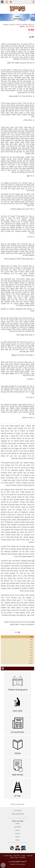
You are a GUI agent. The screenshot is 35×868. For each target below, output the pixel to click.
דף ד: (31, 647)
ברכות (22, 26)
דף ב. (31, 640)
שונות (17, 840)
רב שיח (19, 25)
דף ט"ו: (31, 663)
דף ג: (31, 645)
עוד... (31, 637)
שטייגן (25, 25)
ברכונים (18, 834)
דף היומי (12, 25)
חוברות (18, 830)
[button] (11, 2)
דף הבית (31, 25)
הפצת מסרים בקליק (18, 814)
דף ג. (31, 642)
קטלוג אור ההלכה (17, 821)
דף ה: (31, 30)
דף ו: (31, 655)
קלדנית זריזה (18, 811)
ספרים (18, 824)
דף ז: (31, 658)
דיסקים (18, 837)
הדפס (16, 632)
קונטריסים (17, 827)
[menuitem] (17, 682)
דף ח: (31, 660)
